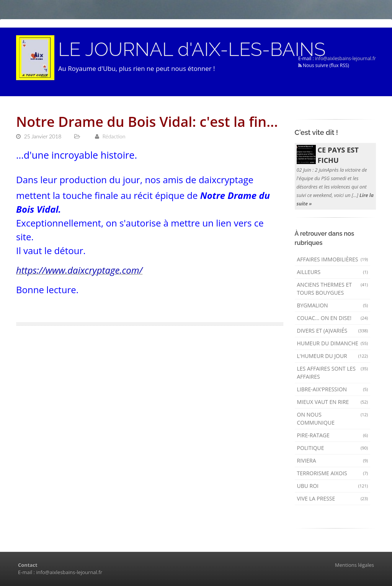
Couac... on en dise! (333, 318)
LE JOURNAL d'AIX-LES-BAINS (192, 49)
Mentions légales (354, 565)
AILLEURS (333, 272)
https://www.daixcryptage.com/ (79, 270)
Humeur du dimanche (333, 343)
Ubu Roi (333, 486)
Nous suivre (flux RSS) (324, 65)
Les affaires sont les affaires (333, 373)
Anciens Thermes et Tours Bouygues (333, 289)
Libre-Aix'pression (333, 389)
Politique (333, 448)
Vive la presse (333, 498)
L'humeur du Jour (333, 356)
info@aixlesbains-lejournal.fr (345, 58)
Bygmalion (333, 305)
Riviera (333, 460)
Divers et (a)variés (333, 331)
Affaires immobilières (333, 259)
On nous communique (333, 419)
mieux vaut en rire (333, 402)
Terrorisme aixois (333, 473)
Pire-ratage (333, 435)
